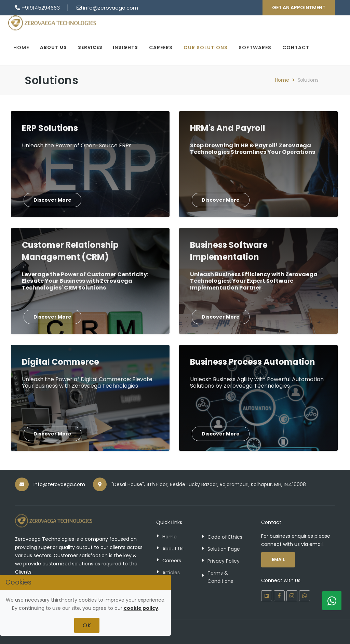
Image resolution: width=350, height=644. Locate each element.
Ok (87, 625)
